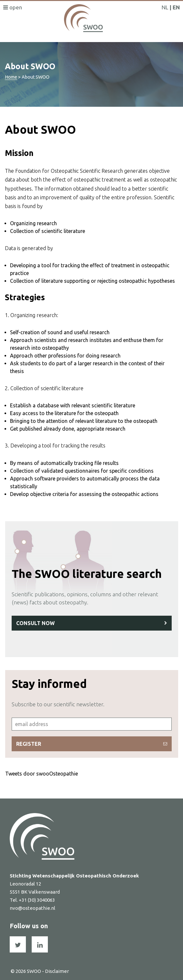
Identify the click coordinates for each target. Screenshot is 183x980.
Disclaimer (57, 971)
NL (165, 7)
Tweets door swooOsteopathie (42, 774)
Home (11, 77)
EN (176, 7)
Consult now (92, 623)
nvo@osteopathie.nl (32, 908)
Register (92, 744)
